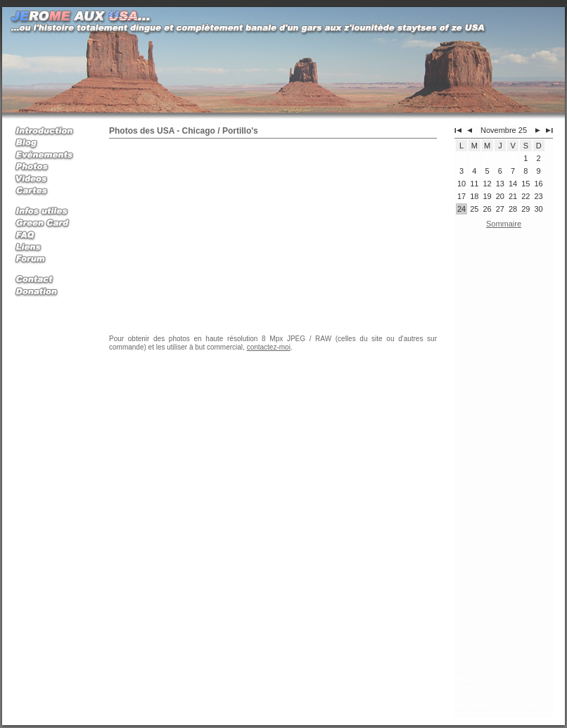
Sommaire (504, 224)
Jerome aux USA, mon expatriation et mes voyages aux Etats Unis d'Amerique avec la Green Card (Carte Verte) (498, 697)
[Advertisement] (504, 455)
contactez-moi (269, 347)
